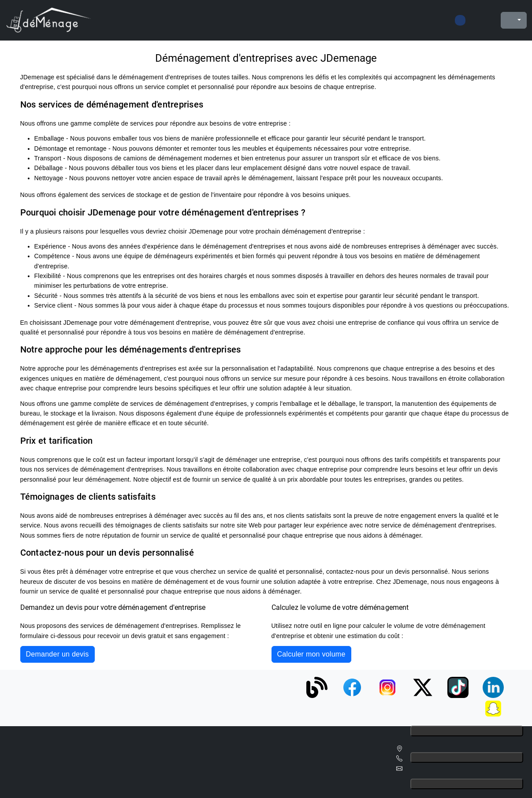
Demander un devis (58, 654)
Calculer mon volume (311, 654)
